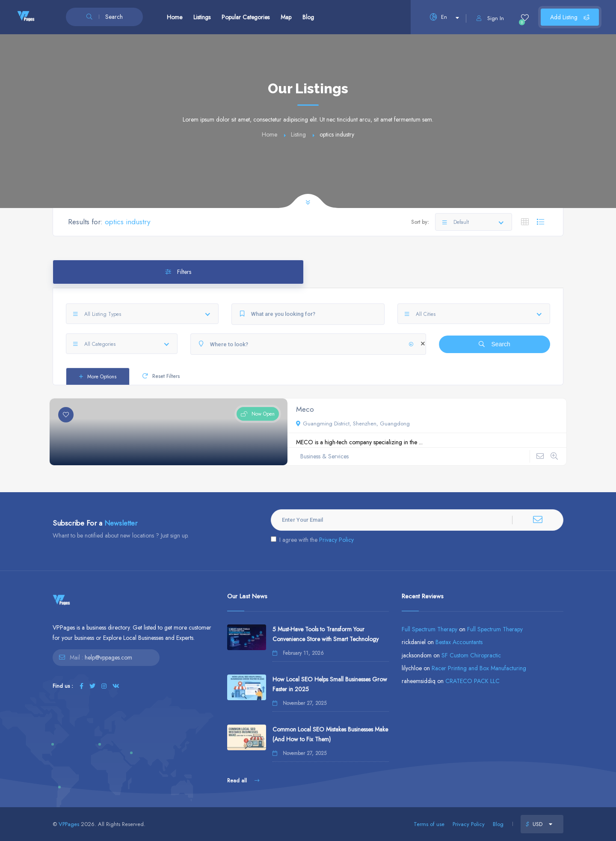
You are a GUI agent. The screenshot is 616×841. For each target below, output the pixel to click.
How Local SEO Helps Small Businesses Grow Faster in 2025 (330, 684)
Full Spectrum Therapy (429, 629)
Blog (308, 17)
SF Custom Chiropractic (471, 655)
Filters (178, 272)
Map (286, 17)
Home (175, 17)
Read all (243, 780)
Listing (298, 134)
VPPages (69, 824)
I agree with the (312, 540)
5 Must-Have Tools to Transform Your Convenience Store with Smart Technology (326, 634)
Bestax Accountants (459, 642)
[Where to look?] (308, 344)
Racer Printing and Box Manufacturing (479, 668)
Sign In (490, 18)
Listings (202, 17)
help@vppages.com (108, 657)
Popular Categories (246, 17)
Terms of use (429, 824)
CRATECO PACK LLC (472, 681)
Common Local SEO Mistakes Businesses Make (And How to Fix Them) (330, 734)
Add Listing (570, 17)
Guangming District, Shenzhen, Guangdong (353, 423)
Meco (305, 409)
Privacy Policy (336, 540)
